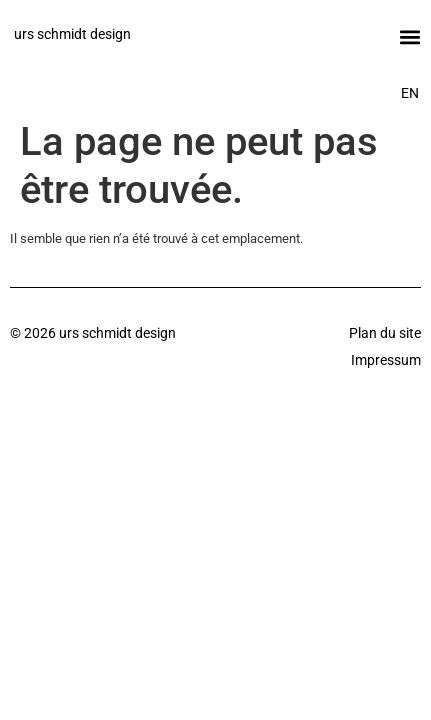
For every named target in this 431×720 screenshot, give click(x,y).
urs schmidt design (72, 34)
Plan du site (385, 333)
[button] (409, 36)
